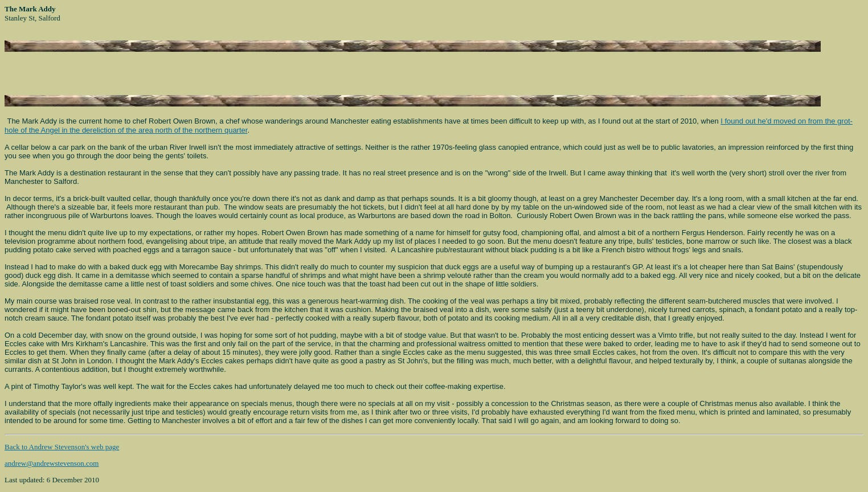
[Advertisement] (138, 69)
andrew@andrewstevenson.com (52, 463)
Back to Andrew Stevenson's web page (62, 447)
